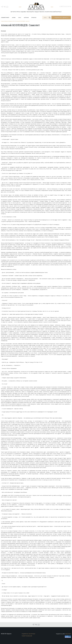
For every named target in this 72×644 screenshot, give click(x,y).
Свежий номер (5, 18)
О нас (20, 18)
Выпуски (7, 21)
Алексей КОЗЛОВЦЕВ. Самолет (22, 21)
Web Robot (68, 634)
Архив (14, 18)
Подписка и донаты (61, 18)
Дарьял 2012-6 (12, 21)
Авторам (26, 18)
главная (3, 21)
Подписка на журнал (28, 634)
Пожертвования (27, 636)
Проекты (34, 18)
